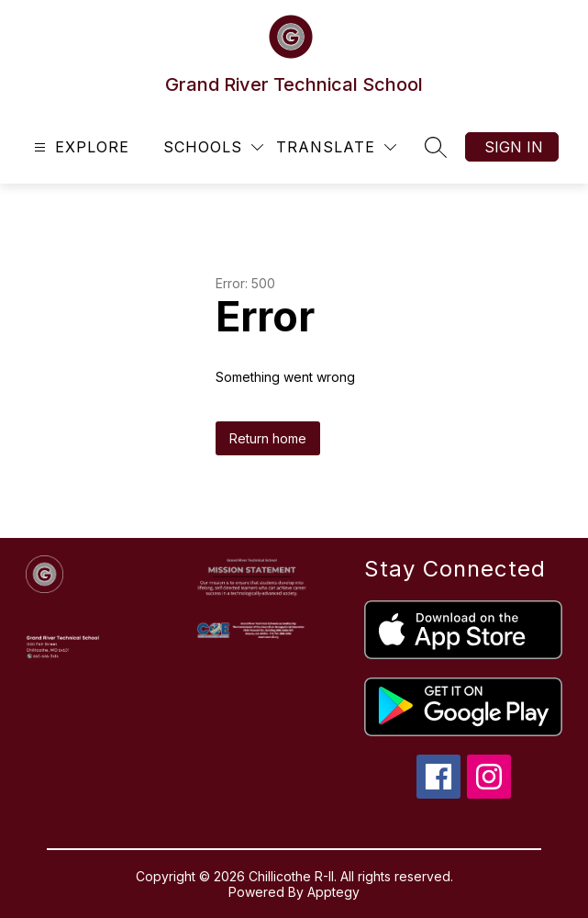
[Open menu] (79, 147)
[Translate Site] (336, 147)
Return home (268, 438)
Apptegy (333, 892)
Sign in (514, 147)
